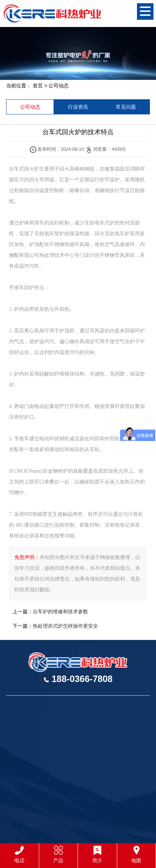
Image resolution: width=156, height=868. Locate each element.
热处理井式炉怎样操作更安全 (65, 626)
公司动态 (59, 86)
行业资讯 (78, 107)
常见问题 (126, 107)
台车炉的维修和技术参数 (60, 612)
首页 (38, 86)
